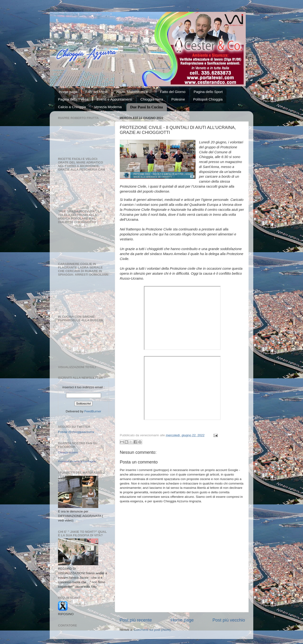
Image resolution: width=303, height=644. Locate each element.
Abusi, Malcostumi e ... (134, 92)
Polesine (178, 99)
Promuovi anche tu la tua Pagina (77, 461)
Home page (68, 92)
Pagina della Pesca (73, 99)
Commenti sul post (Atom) (152, 630)
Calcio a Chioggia (72, 107)
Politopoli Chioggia (208, 99)
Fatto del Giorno (173, 92)
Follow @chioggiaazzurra (76, 432)
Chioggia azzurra (68, 452)
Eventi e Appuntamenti (114, 99)
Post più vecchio (229, 620)
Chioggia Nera (152, 99)
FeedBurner (93, 411)
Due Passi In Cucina (147, 107)
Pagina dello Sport (208, 92)
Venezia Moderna (108, 107)
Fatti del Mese (97, 92)
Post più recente (136, 620)
